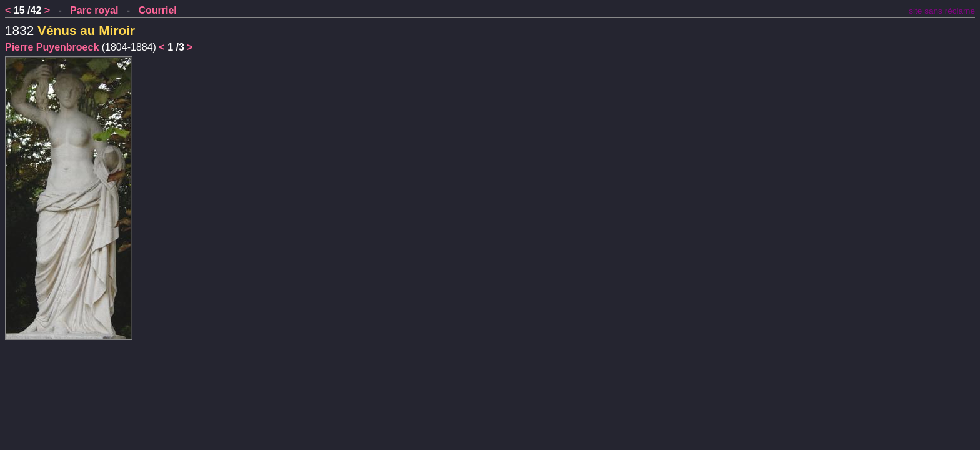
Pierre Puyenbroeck (52, 47)
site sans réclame (942, 11)
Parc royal (94, 10)
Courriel (157, 10)
